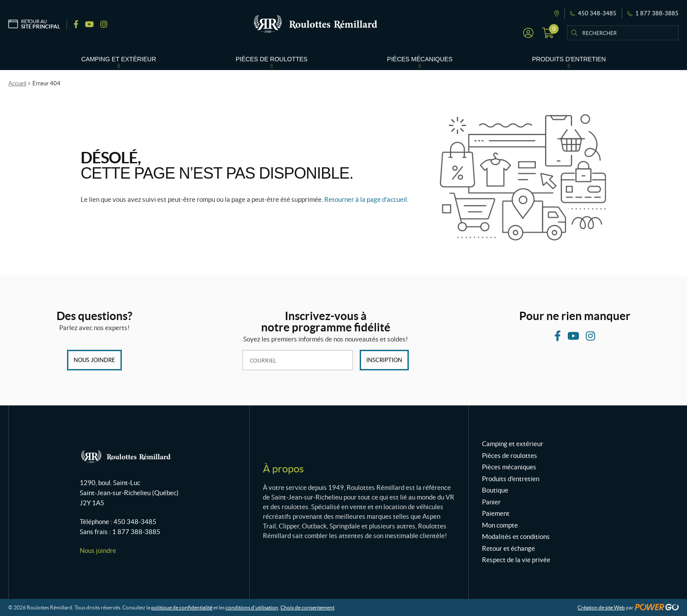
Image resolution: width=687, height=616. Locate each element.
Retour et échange (508, 548)
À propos (283, 469)
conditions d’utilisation (252, 607)
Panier (491, 502)
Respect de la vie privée (516, 560)
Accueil (17, 83)
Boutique (495, 490)
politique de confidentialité (182, 607)
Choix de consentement (307, 607)
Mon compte (500, 525)
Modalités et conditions (516, 537)
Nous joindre (94, 360)
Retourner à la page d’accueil (366, 199)
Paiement (496, 513)
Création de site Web (601, 607)
